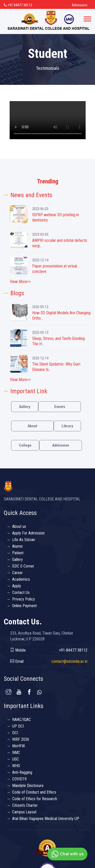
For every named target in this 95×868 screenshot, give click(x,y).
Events (60, 407)
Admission (80, 5)
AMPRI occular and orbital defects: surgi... (60, 243)
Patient (18, 553)
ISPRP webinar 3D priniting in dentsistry (55, 217)
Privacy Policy (24, 599)
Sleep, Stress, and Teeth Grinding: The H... (59, 341)
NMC (16, 753)
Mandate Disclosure (28, 786)
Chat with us (67, 854)
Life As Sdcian (24, 540)
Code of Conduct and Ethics (34, 792)
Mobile (18, 650)
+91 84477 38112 (18, 5)
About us (19, 526)
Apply (17, 586)
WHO (16, 766)
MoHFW (18, 746)
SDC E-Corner (23, 566)
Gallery (25, 407)
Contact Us (21, 593)
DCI (15, 733)
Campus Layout (24, 812)
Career (17, 573)
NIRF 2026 (21, 739)
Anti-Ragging (22, 772)
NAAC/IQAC (22, 720)
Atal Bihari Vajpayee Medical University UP (46, 819)
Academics (21, 579)
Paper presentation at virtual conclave (55, 269)
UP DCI (18, 726)
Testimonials (48, 68)
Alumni (17, 546)
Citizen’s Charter (25, 805)
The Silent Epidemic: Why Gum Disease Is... (56, 367)
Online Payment (24, 606)
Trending (48, 181)
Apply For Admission (28, 533)
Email (17, 661)
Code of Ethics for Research (35, 799)
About (32, 426)
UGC (16, 759)
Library (67, 426)
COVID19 (19, 779)
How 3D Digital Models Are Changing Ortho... (61, 315)
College (25, 445)
